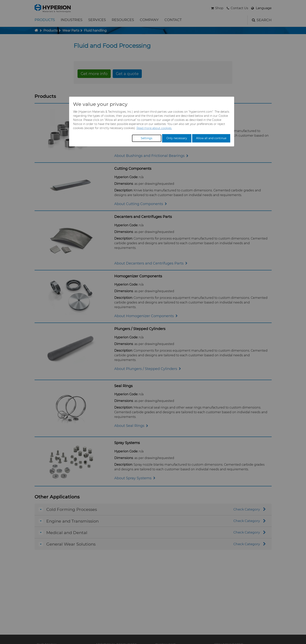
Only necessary (177, 138)
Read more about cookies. (154, 128)
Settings (147, 138)
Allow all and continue (211, 138)
